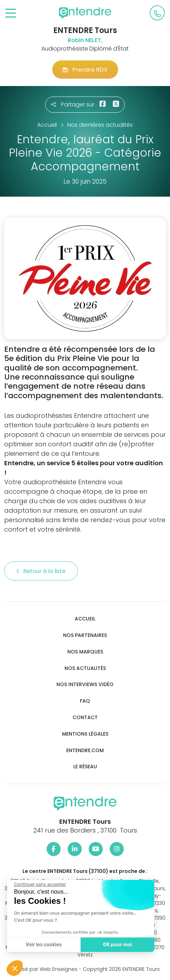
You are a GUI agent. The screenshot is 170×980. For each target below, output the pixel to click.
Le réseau (85, 767)
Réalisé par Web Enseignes (44, 969)
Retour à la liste (41, 571)
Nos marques (85, 652)
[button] (15, 968)
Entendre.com (85, 751)
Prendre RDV (85, 70)
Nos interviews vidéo (85, 685)
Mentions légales (85, 734)
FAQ (85, 701)
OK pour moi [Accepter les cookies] (117, 945)
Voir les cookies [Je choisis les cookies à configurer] (43, 945)
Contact (85, 718)
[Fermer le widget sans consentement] (40, 884)
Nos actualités (85, 668)
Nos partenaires (85, 635)
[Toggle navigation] (11, 14)
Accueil (85, 619)
